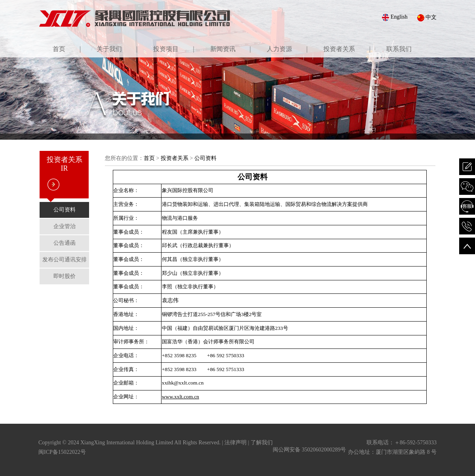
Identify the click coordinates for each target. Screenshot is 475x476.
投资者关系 (175, 158)
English (395, 17)
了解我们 (262, 443)
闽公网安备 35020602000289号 (310, 450)
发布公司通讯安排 (65, 260)
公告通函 (65, 243)
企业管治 (65, 226)
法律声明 (236, 443)
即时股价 (65, 276)
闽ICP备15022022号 (62, 452)
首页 (149, 158)
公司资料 (65, 210)
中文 (427, 18)
